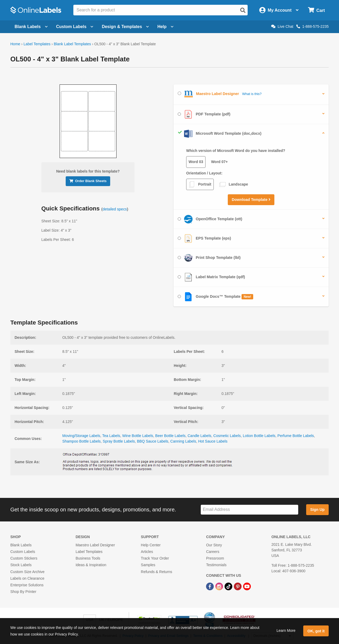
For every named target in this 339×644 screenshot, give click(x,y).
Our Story (214, 545)
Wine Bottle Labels (138, 436)
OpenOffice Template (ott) (210, 219)
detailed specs (115, 209)
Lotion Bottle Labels (259, 436)
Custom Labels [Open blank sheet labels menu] (75, 27)
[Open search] (243, 10)
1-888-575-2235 (313, 26)
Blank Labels (21, 545)
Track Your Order (155, 558)
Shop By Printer (23, 592)
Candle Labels (199, 436)
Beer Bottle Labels (170, 436)
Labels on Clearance (27, 578)
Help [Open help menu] (165, 27)
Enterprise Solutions (27, 585)
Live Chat (282, 26)
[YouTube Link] (247, 586)
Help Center (151, 545)
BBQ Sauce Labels (153, 441)
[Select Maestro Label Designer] (179, 93)
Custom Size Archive (27, 572)
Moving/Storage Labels (81, 436)
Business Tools (88, 558)
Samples (148, 565)
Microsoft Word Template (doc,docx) (220, 134)
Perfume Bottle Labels (296, 436)
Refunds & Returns (157, 572)
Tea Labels (111, 436)
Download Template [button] (251, 200)
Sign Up (317, 510)
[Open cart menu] (316, 10)
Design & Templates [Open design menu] (125, 27)
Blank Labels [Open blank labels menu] (31, 27)
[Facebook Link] (210, 586)
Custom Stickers (24, 558)
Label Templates (37, 44)
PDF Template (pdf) (204, 114)
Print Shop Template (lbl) (209, 258)
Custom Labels (23, 552)
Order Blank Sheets (88, 181)
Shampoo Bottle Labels (81, 441)
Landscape (234, 184)
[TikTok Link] (229, 586)
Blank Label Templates (72, 44)
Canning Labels (183, 441)
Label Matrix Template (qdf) (211, 277)
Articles (147, 552)
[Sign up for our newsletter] (249, 510)
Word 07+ (219, 162)
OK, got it (316, 631)
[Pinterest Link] (238, 586)
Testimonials (216, 565)
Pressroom (215, 558)
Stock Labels (21, 565)
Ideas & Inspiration (91, 565)
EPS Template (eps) (204, 238)
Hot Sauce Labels (213, 441)
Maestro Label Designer (95, 545)
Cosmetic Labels (227, 436)
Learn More (286, 631)
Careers (213, 552)
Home (15, 44)
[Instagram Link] (220, 586)
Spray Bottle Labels (119, 441)
